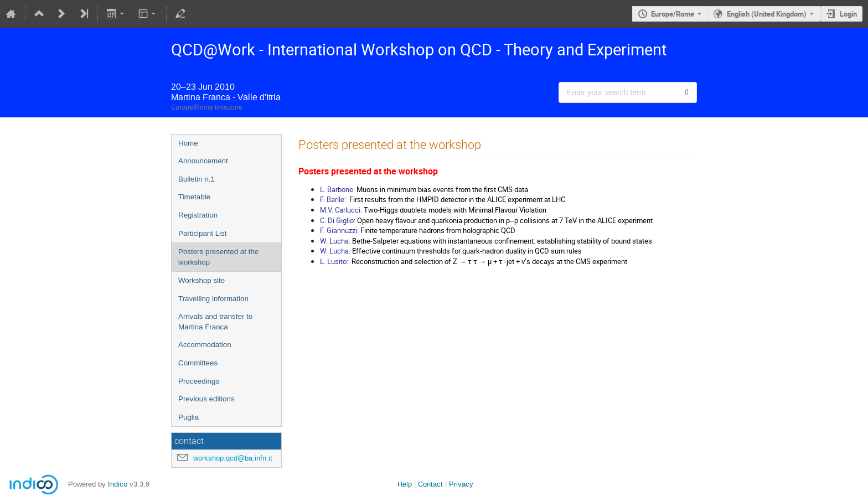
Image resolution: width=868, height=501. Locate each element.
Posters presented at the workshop (218, 257)
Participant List (202, 233)
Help (405, 484)
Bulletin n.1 (197, 179)
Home (188, 143)
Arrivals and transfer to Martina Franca (215, 322)
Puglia (188, 417)
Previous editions (206, 399)
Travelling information (213, 299)
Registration (198, 215)
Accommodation (205, 345)
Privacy (461, 484)
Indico (118, 484)
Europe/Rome (673, 14)
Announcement (203, 161)
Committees (198, 363)
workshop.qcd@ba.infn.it (233, 458)
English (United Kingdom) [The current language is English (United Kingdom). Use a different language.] (767, 14)
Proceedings (199, 381)
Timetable (194, 197)
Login (848, 14)
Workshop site (201, 280)
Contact (430, 484)
